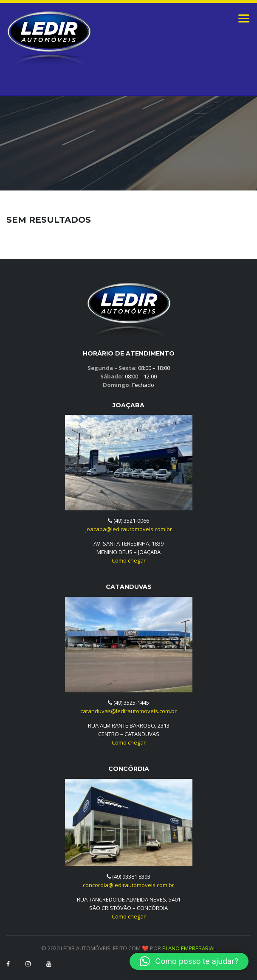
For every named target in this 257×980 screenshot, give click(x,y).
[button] (189, 961)
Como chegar (129, 560)
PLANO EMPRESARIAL (189, 948)
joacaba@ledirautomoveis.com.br (129, 529)
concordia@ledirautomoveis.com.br (128, 885)
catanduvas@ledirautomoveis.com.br (128, 711)
